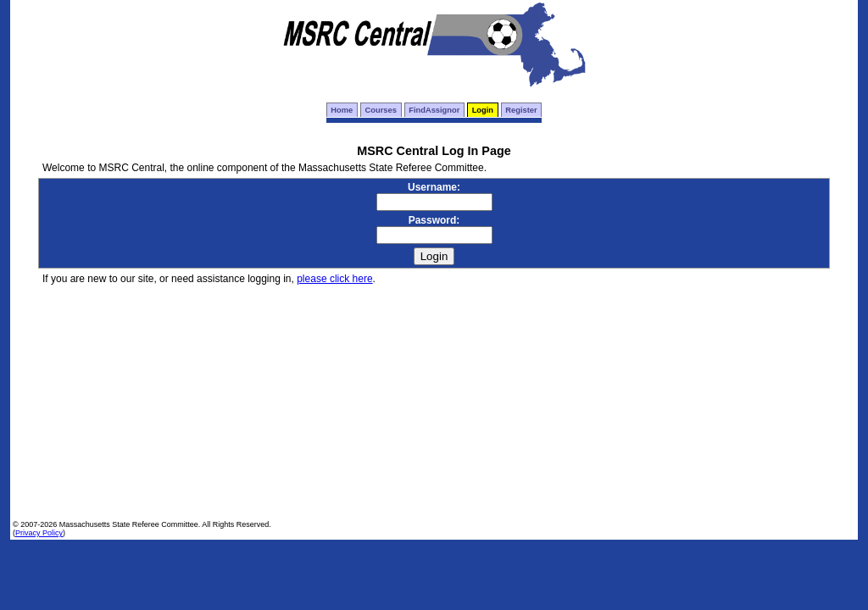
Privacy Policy (39, 533)
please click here (334, 279)
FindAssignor (434, 110)
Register (521, 110)
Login (483, 110)
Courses (381, 110)
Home (342, 110)
